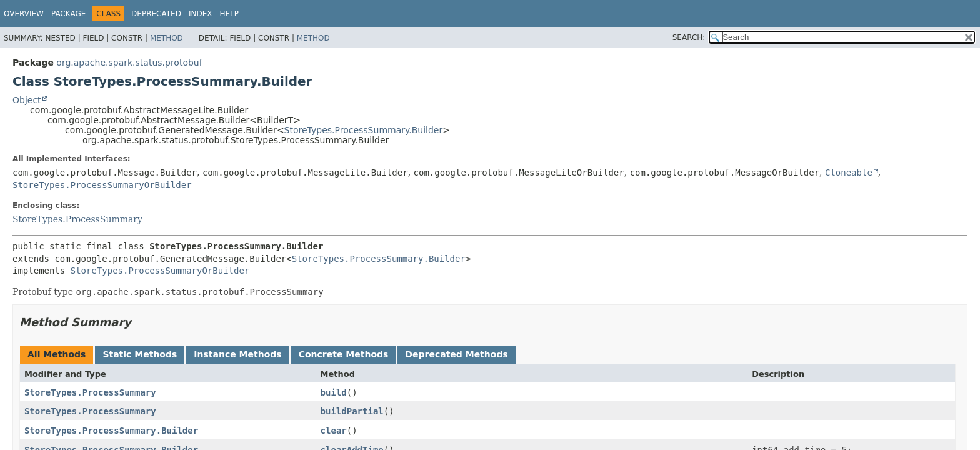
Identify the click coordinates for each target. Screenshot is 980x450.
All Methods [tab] (57, 354)
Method (167, 38)
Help (229, 14)
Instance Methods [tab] (237, 354)
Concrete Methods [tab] (344, 354)
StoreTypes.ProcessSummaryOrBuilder (102, 185)
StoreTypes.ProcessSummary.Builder (364, 130)
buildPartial (352, 411)
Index (201, 14)
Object (27, 100)
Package (68, 14)
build (334, 392)
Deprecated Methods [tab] (456, 354)
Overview (24, 14)
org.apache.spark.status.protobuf (129, 62)
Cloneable (849, 172)
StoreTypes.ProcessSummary (77, 219)
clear (334, 431)
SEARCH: (689, 37)
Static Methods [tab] (140, 354)
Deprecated (156, 14)
